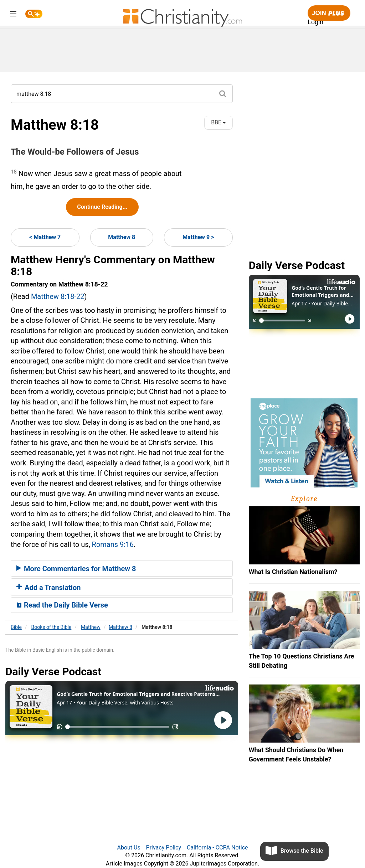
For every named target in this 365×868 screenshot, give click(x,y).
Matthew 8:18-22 (58, 296)
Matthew (91, 627)
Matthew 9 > (198, 237)
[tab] (122, 568)
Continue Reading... (102, 207)
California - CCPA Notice (217, 848)
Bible (16, 627)
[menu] (13, 15)
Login (315, 22)
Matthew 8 (122, 237)
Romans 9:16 (113, 544)
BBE (218, 122)
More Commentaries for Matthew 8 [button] (76, 569)
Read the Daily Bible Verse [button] (62, 605)
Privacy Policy (164, 848)
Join (329, 13)
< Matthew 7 (45, 237)
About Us (128, 848)
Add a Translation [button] (49, 588)
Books (52, 627)
